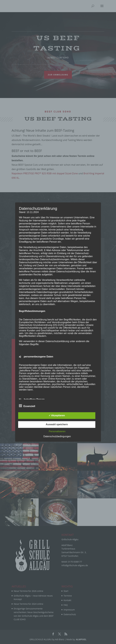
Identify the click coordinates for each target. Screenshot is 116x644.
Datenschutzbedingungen (57, 436)
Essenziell (27, 406)
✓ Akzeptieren (57, 415)
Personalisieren (57, 431)
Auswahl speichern (57, 424)
